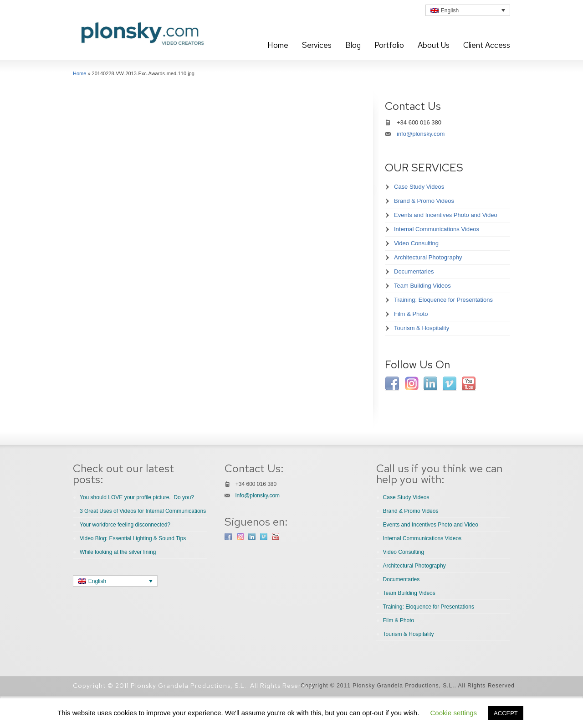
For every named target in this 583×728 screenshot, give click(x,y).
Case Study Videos (419, 187)
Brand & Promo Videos (424, 201)
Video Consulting (416, 243)
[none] (468, 10)
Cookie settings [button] (454, 713)
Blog (353, 45)
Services (317, 45)
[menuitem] (468, 10)
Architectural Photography (428, 257)
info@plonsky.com (421, 134)
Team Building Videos (422, 286)
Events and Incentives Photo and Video (446, 215)
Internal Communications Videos (437, 229)
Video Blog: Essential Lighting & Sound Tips (133, 538)
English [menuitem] (450, 10)
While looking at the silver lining (118, 552)
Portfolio (389, 45)
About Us (434, 45)
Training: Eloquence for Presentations (443, 300)
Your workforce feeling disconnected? (125, 525)
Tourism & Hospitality (422, 328)
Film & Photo (411, 314)
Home (278, 45)
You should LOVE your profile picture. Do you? (137, 497)
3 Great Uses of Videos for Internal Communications (143, 511)
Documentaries (414, 271)
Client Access (487, 45)
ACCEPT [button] (506, 713)
